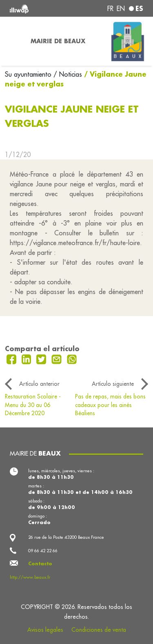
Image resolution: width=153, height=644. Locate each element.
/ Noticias (68, 74)
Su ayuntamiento (29, 74)
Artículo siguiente (113, 384)
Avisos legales (45, 630)
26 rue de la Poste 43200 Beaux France (66, 537)
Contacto (40, 564)
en (121, 9)
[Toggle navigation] (13, 41)
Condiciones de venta (99, 630)
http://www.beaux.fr (30, 577)
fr (110, 9)
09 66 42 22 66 (43, 551)
